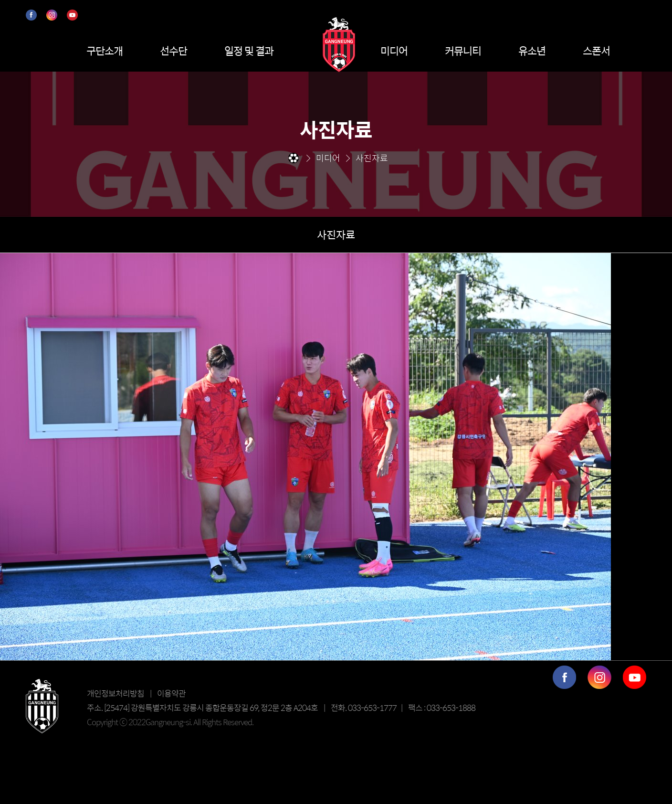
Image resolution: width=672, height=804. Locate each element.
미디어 (394, 51)
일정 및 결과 (249, 51)
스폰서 (596, 51)
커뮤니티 (463, 51)
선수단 (173, 51)
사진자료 (336, 234)
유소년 (532, 51)
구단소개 (105, 51)
